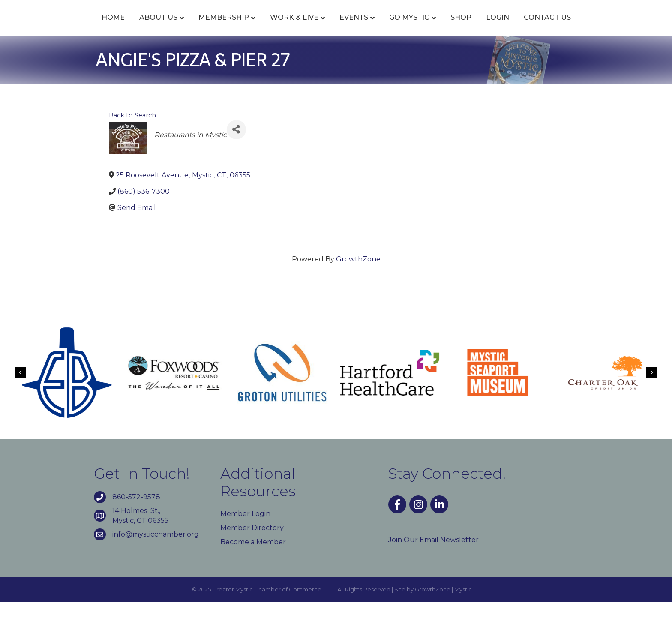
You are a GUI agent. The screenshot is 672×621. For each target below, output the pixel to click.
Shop (510, 27)
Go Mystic (459, 27)
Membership (174, 27)
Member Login (245, 532)
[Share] (236, 148)
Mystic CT (467, 608)
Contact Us (597, 27)
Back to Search (132, 134)
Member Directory (252, 547)
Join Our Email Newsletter (433, 559)
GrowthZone (358, 278)
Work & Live (245, 27)
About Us (109, 27)
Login (547, 27)
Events (304, 27)
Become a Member (253, 561)
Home (64, 27)
